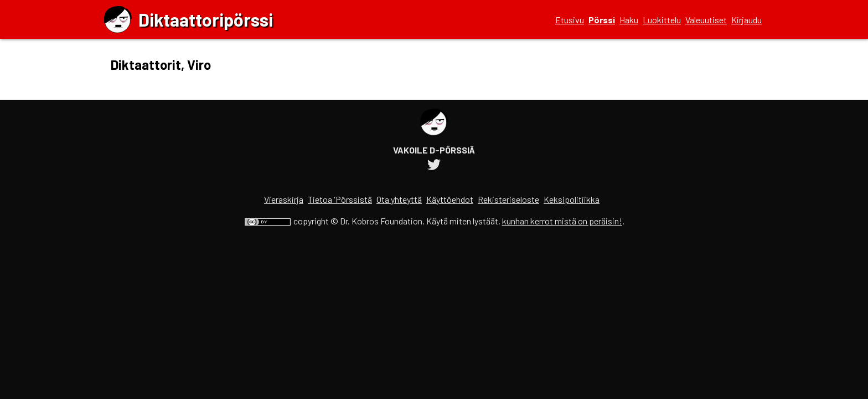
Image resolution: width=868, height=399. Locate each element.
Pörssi (602, 20)
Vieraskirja (284, 199)
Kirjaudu (746, 20)
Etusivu (570, 20)
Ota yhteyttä (399, 199)
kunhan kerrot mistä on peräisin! (562, 221)
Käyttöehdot (450, 199)
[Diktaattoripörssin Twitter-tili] (434, 166)
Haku (629, 20)
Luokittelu (662, 20)
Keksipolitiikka (572, 199)
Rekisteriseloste (508, 199)
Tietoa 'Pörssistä (340, 199)
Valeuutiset (706, 20)
